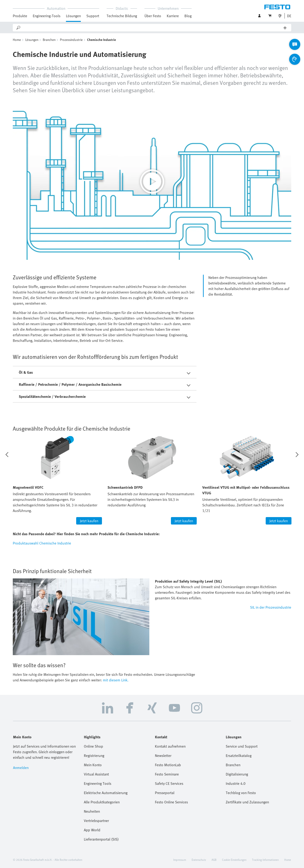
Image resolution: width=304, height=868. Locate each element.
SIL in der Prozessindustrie (271, 607)
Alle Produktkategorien (102, 802)
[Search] (152, 28)
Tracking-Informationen (265, 860)
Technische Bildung (122, 16)
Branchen (49, 40)
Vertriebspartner (96, 821)
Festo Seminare (167, 774)
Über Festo (153, 16)
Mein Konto (93, 765)
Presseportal (165, 793)
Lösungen (73, 16)
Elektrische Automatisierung (106, 793)
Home (17, 40)
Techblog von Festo (241, 793)
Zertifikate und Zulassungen (247, 802)
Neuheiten (92, 811)
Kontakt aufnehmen (170, 746)
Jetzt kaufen (89, 521)
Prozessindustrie (71, 40)
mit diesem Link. (116, 680)
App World (92, 830)
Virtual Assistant (96, 774)
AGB (214, 860)
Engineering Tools (98, 783)
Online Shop (93, 746)
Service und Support (242, 746)
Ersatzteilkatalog (239, 756)
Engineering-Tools (47, 16)
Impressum (180, 860)
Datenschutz (199, 860)
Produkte (20, 16)
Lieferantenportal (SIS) (101, 839)
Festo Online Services (171, 802)
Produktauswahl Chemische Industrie (42, 543)
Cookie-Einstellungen (234, 860)
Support (93, 16)
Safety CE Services (169, 783)
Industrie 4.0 (236, 783)
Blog (188, 16)
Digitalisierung (237, 774)
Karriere (173, 16)
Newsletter (163, 756)
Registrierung (94, 756)
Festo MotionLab (168, 765)
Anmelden (21, 768)
